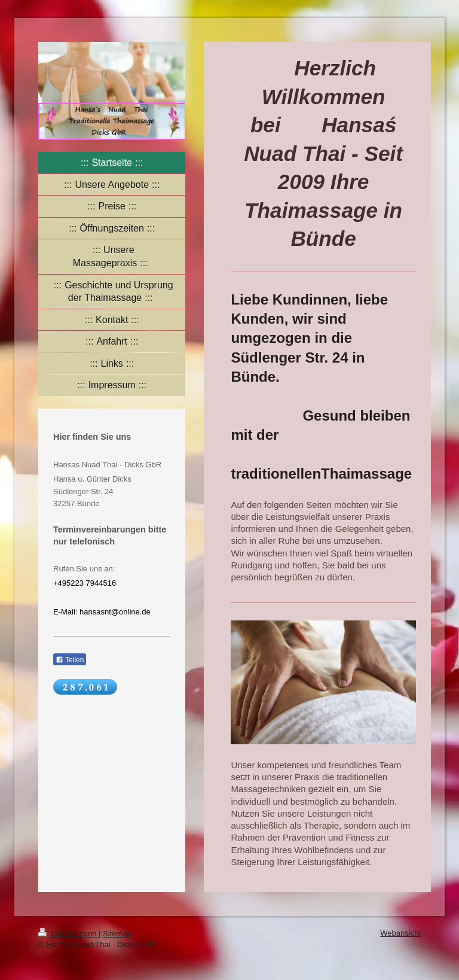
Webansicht (400, 933)
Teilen (70, 660)
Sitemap (117, 934)
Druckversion (68, 934)
